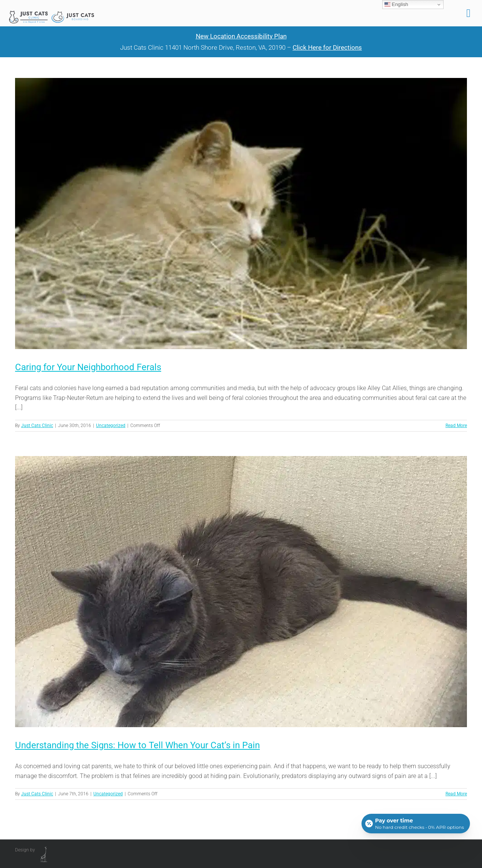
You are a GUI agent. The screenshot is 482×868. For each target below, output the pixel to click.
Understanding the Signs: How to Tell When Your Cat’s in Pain (137, 745)
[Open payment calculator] (416, 824)
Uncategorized (111, 426)
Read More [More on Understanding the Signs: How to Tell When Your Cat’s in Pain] (456, 794)
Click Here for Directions (327, 47)
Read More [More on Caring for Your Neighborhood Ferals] (456, 426)
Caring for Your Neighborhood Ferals (88, 367)
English (396, 5)
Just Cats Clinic (37, 426)
